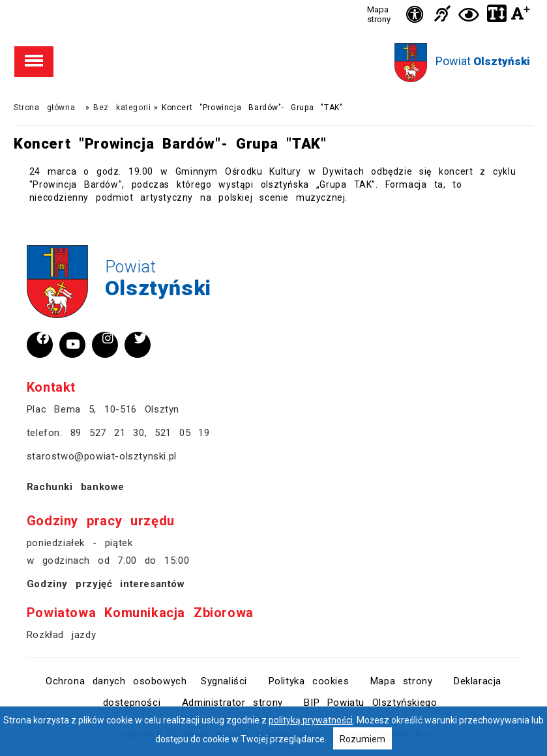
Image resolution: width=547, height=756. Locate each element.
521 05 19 (182, 433)
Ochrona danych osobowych (116, 681)
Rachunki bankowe (76, 487)
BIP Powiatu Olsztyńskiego (370, 703)
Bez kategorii (122, 108)
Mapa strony (379, 14)
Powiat (483, 61)
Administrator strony (232, 703)
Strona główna (44, 108)
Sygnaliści (224, 681)
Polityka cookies (309, 681)
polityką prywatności (311, 720)
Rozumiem (362, 739)
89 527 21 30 (108, 433)
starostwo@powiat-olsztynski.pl (102, 456)
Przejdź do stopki (273, 0)
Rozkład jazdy (61, 635)
